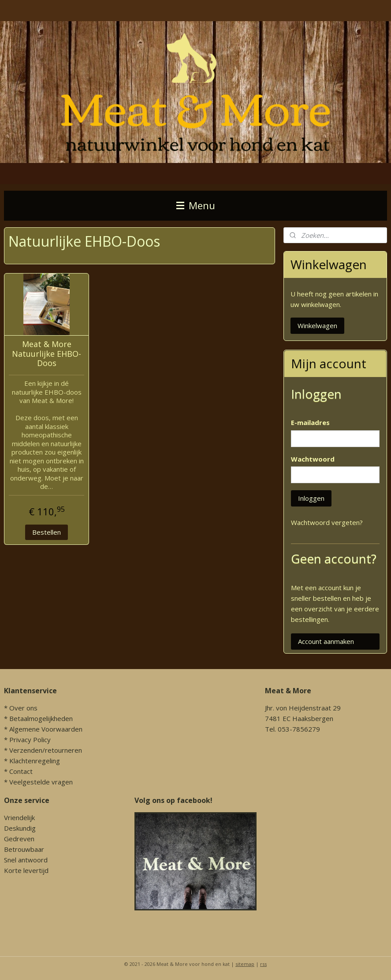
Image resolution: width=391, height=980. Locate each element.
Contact (21, 771)
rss (263, 964)
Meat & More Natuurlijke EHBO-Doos (47, 354)
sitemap (245, 964)
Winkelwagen (317, 325)
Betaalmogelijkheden (41, 718)
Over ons (23, 708)
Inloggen (311, 498)
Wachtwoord (313, 459)
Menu (196, 205)
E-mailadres (310, 422)
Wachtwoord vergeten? (327, 522)
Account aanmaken (326, 641)
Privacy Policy (30, 740)
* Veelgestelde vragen (38, 782)
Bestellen (47, 532)
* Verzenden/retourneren (43, 750)
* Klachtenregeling (32, 761)
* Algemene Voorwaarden (43, 729)
